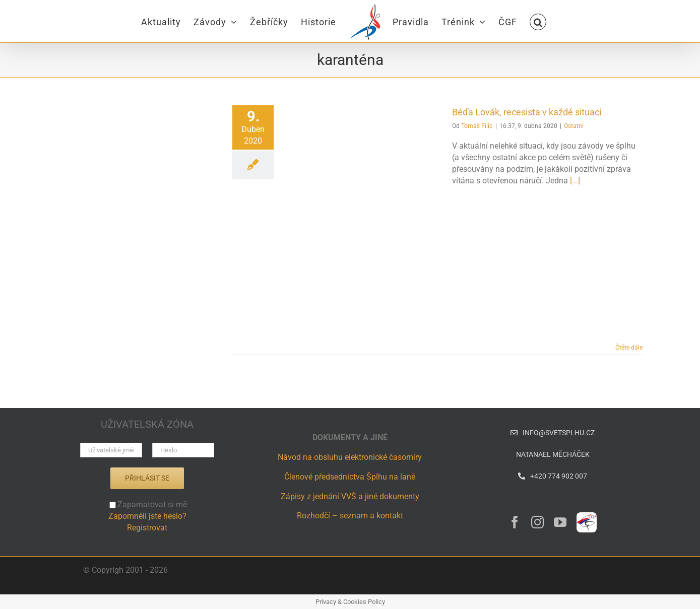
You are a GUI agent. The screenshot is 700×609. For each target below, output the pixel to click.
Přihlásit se (147, 478)
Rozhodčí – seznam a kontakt (350, 516)
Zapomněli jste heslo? (147, 516)
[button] (538, 21)
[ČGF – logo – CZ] (587, 516)
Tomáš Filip (477, 126)
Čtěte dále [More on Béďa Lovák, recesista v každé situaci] (629, 348)
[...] (575, 181)
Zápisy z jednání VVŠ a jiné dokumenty (350, 496)
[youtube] (560, 522)
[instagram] (537, 522)
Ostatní (574, 126)
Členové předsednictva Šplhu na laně (350, 477)
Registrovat (147, 528)
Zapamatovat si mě (148, 504)
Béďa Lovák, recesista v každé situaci (527, 112)
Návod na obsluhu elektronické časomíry (350, 457)
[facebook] (515, 522)
